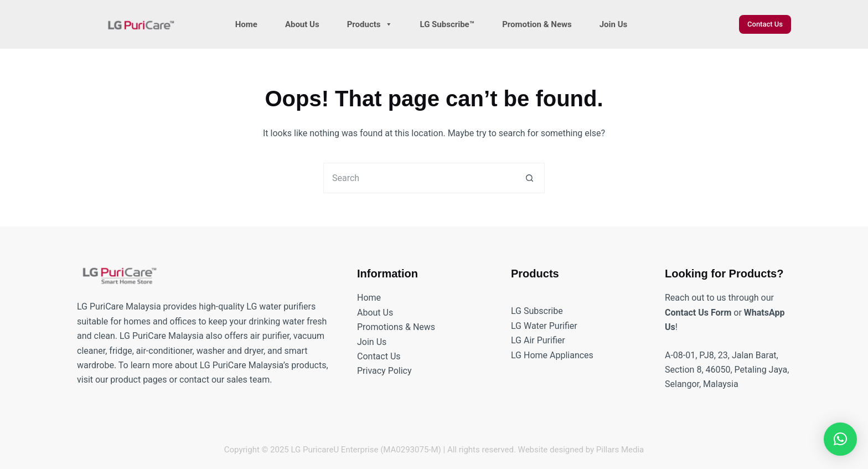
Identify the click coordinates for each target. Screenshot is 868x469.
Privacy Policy (384, 371)
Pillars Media (620, 450)
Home (246, 24)
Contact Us (765, 24)
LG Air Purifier (538, 340)
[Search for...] (419, 178)
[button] (840, 439)
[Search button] (529, 178)
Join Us (614, 24)
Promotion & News (537, 24)
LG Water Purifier (544, 326)
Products (370, 24)
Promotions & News (396, 327)
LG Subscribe (537, 311)
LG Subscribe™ (448, 24)
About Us (302, 24)
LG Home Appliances (552, 355)
